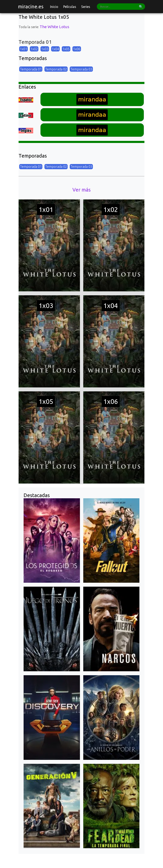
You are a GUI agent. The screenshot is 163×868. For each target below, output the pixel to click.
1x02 (34, 49)
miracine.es (31, 7)
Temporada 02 (56, 69)
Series (86, 7)
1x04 (55, 49)
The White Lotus (54, 27)
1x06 (77, 49)
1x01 (23, 49)
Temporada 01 (31, 69)
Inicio (54, 7)
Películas (70, 7)
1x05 (66, 49)
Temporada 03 (81, 69)
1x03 (45, 49)
